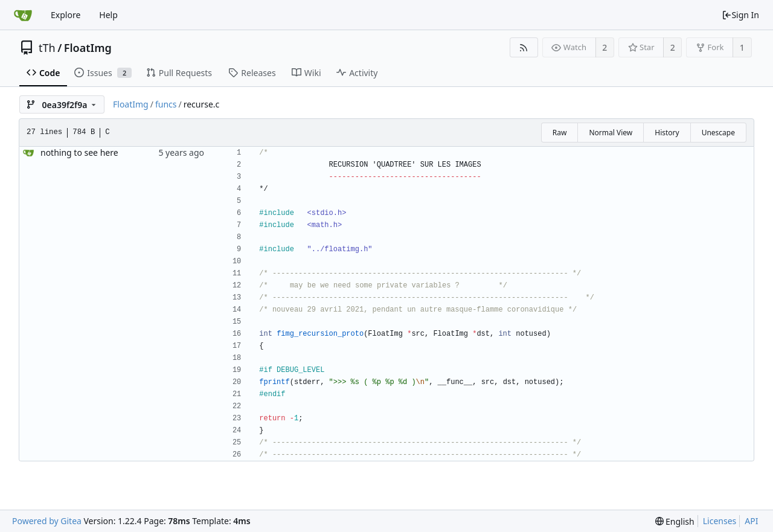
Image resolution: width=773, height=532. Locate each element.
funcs (166, 104)
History (667, 133)
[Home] (23, 15)
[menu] (675, 521)
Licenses (720, 521)
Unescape (718, 133)
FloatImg (88, 48)
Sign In (740, 15)
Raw (560, 133)
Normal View (611, 133)
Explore (66, 15)
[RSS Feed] (524, 47)
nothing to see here (79, 152)
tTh (47, 48)
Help (108, 15)
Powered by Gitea (47, 521)
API (751, 521)
